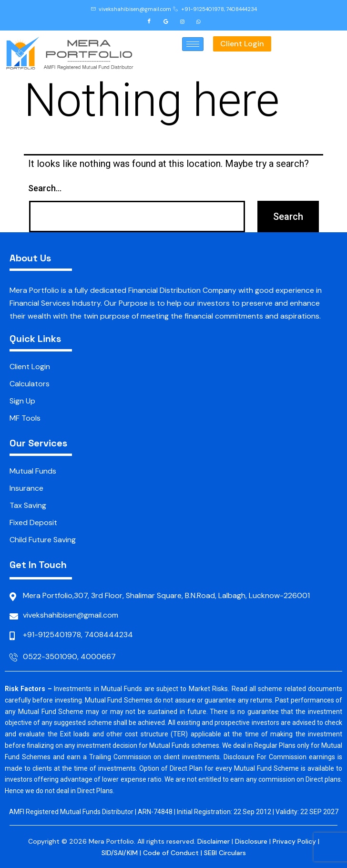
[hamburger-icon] (193, 44)
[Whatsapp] (199, 21)
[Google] (166, 21)
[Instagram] (182, 21)
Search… (45, 188)
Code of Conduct (171, 853)
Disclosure (251, 841)
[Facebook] (149, 21)
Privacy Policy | (296, 841)
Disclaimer (214, 841)
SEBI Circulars (225, 853)
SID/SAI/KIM (120, 853)
